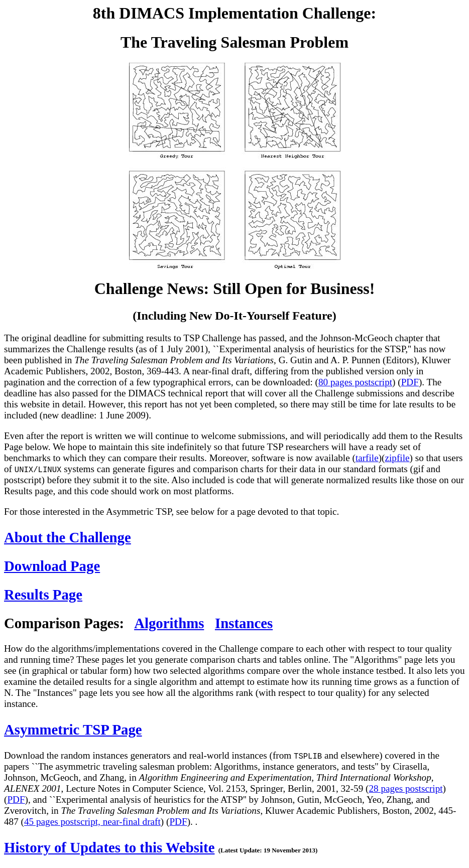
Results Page (43, 595)
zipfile (397, 458)
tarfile (367, 458)
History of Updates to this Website (109, 847)
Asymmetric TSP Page (73, 730)
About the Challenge (68, 537)
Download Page (52, 566)
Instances (244, 623)
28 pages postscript (405, 788)
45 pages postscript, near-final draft (92, 822)
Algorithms (169, 623)
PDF (410, 382)
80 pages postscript (355, 382)
